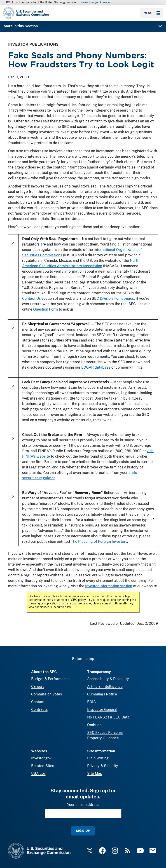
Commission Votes (47, 694)
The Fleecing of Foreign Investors (99, 542)
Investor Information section (109, 586)
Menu (152, 13)
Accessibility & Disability (108, 679)
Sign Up (83, 831)
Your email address (83, 805)
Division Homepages (117, 298)
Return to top (83, 659)
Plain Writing (98, 758)
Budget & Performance (50, 679)
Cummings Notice (102, 694)
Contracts (39, 710)
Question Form (46, 309)
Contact (38, 702)
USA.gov (38, 773)
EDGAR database (96, 367)
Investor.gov (41, 758)
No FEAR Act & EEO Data (108, 717)
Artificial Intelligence (105, 687)
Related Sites (43, 766)
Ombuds (94, 725)
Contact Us (31, 298)
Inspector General (102, 710)
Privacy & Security (103, 766)
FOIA (91, 702)
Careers (38, 687)
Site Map (95, 773)
